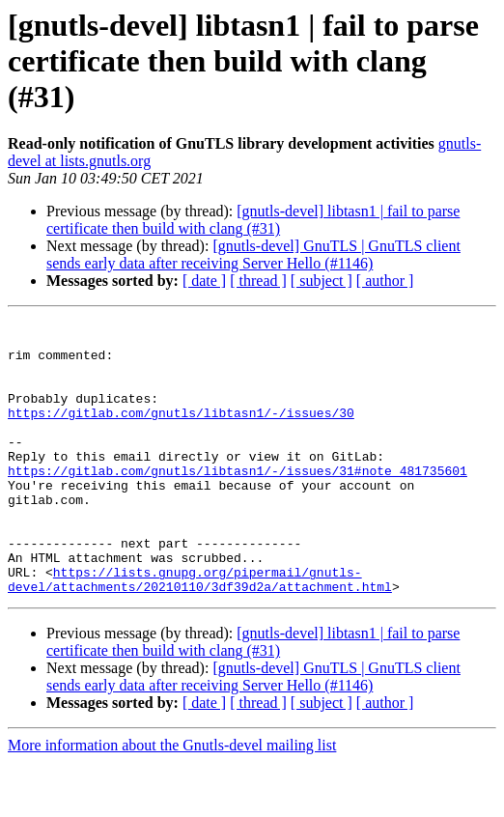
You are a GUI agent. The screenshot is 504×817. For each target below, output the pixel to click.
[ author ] (385, 281)
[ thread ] (258, 281)
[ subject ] (322, 281)
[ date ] (204, 281)
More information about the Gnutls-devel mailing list (172, 800)
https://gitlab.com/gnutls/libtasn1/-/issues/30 (181, 433)
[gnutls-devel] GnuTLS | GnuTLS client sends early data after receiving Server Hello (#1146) (253, 254)
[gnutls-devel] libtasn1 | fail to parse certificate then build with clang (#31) (253, 220)
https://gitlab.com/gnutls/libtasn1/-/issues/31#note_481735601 (238, 502)
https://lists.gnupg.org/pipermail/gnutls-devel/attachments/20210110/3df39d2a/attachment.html (200, 633)
